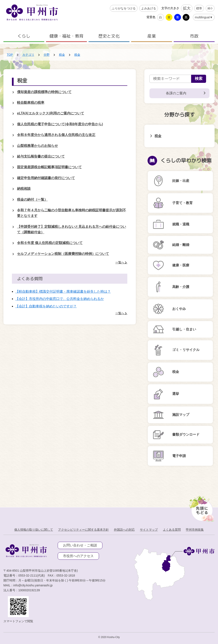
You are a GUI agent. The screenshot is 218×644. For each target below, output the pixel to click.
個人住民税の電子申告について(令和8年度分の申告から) (60, 124)
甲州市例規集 (195, 530)
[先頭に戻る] (201, 507)
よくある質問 (172, 530)
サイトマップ (149, 530)
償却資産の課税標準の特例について (44, 92)
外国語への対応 (124, 530)
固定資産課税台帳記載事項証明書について (49, 167)
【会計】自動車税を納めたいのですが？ (46, 306)
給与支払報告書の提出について (41, 156)
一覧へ (120, 262)
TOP (10, 55)
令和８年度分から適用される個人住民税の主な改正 (56, 135)
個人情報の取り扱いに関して (34, 530)
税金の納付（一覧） (32, 199)
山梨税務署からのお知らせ (37, 146)
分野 (47, 55)
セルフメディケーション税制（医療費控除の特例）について (63, 254)
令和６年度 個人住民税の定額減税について (50, 243)
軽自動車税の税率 (31, 103)
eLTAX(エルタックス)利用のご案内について (51, 113)
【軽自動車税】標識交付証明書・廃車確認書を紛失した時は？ (63, 291)
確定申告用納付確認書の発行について (46, 178)
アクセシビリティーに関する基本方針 (83, 530)
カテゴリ (28, 55)
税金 (62, 55)
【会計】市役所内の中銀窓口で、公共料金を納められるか (60, 299)
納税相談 (24, 189)
